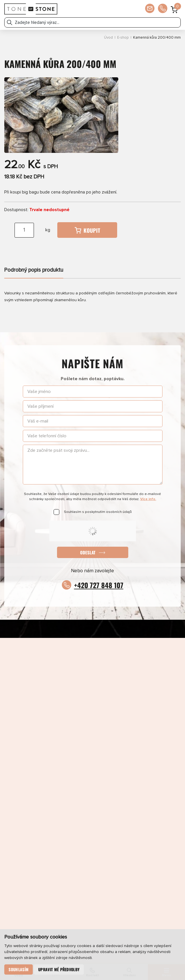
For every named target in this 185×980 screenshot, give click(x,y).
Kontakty (136, 847)
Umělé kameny (136, 825)
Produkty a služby (49, 802)
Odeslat (88, 552)
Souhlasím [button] (19, 969)
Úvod (108, 38)
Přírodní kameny (49, 825)
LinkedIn (93, 688)
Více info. (148, 499)
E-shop (123, 38)
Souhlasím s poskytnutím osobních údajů (98, 512)
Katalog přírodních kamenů (49, 813)
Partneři (49, 847)
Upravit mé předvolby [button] (59, 969)
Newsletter (49, 858)
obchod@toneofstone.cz (92, 742)
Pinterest (125, 688)
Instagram (60, 688)
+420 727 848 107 (99, 585)
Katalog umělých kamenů (136, 813)
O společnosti (136, 836)
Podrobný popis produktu (34, 270)
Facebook (27, 688)
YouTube (158, 688)
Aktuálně (136, 802)
